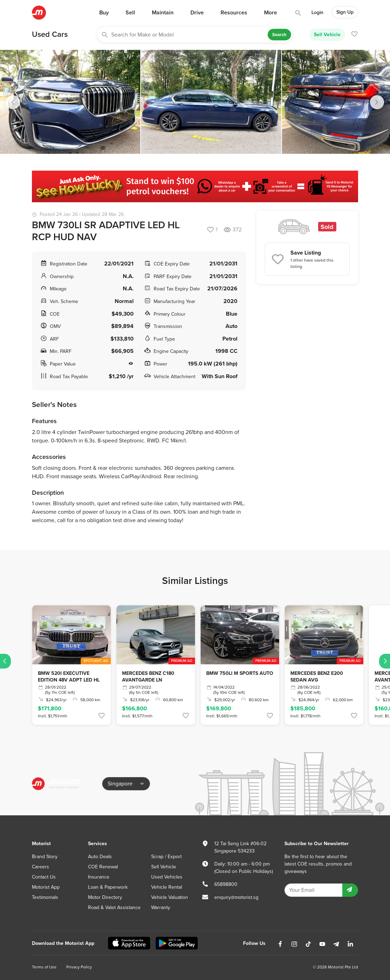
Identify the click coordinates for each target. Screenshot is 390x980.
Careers (41, 867)
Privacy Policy (79, 967)
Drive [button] (197, 13)
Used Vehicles (167, 877)
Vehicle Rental (167, 887)
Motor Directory (105, 897)
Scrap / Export (166, 857)
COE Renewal (103, 867)
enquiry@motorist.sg (236, 897)
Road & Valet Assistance (114, 907)
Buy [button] (104, 13)
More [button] (271, 13)
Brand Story (45, 857)
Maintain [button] (163, 13)
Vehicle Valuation (170, 897)
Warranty (161, 907)
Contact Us (44, 877)
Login (317, 12)
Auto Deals (100, 857)
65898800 (226, 884)
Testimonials (45, 897)
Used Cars (50, 34)
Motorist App (46, 887)
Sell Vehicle (327, 34)
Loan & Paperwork (108, 887)
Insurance (99, 877)
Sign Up (345, 12)
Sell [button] (130, 13)
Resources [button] (234, 13)
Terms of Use (44, 967)
